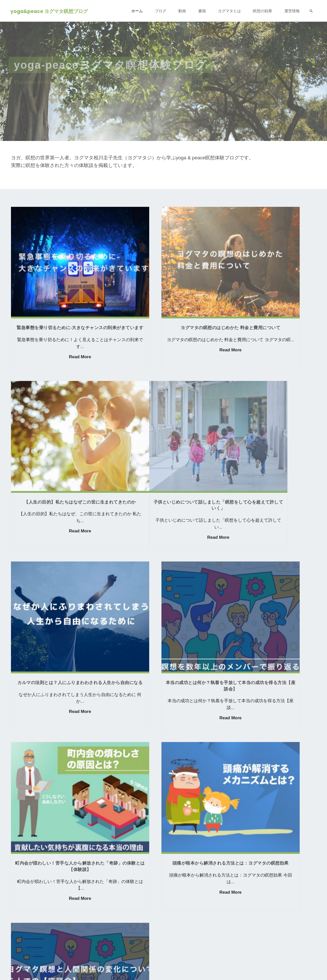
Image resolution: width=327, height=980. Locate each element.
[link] (311, 11)
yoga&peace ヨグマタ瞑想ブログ (50, 11)
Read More (58, 330)
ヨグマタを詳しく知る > (36, 903)
